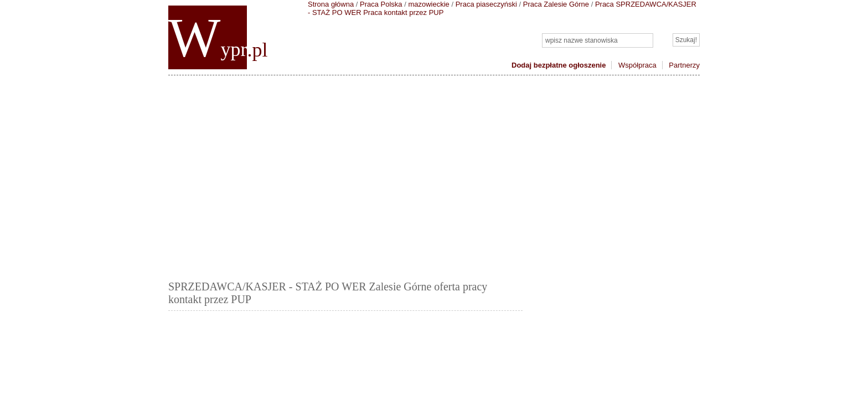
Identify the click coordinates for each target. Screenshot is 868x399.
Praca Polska (381, 4)
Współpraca (637, 65)
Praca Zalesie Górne (556, 4)
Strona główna (331, 4)
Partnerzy (684, 65)
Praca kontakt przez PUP (403, 12)
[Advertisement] (434, 175)
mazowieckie (428, 4)
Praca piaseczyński (486, 4)
